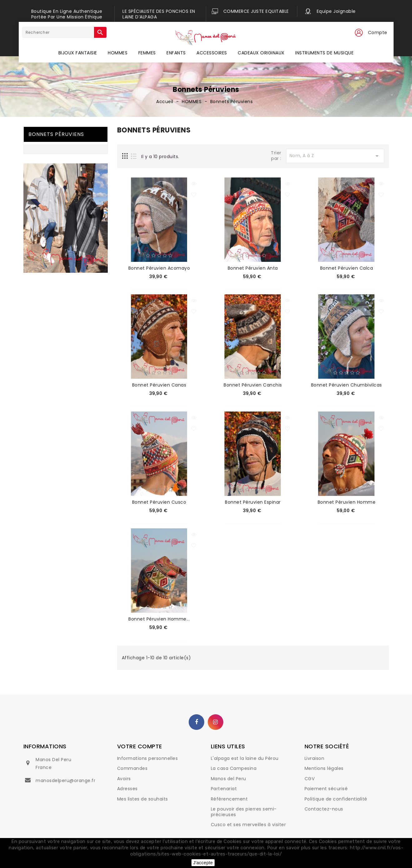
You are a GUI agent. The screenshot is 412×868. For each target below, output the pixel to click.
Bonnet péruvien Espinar (253, 502)
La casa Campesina (234, 768)
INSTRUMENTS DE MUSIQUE (324, 53)
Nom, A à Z (335, 156)
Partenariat (224, 789)
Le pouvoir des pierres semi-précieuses (244, 812)
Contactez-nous (324, 809)
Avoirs (124, 779)
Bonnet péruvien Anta (253, 268)
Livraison (315, 758)
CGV (310, 779)
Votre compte (140, 746)
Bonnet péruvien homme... (159, 619)
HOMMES (118, 53)
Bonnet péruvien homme (347, 502)
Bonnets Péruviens (56, 134)
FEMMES (147, 53)
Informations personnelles (148, 758)
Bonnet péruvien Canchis (253, 385)
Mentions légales (324, 768)
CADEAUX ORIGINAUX (261, 53)
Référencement (229, 799)
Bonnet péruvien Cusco (159, 502)
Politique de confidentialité (336, 799)
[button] (359, 33)
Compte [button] (378, 32)
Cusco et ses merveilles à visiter (248, 825)
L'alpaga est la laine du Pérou (245, 758)
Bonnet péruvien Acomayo (159, 268)
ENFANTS (176, 53)
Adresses (127, 789)
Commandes (132, 768)
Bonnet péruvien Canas (159, 385)
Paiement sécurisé (326, 789)
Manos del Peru (228, 779)
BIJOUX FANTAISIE (78, 53)
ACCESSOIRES (212, 53)
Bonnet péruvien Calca (347, 268)
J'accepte (203, 863)
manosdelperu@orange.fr (65, 781)
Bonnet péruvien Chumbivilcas (347, 385)
